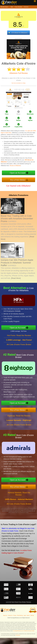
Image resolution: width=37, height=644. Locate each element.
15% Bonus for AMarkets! (19, 33)
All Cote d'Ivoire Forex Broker (19, 348)
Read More (18, 635)
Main (12, 7)
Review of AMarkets (15, 166)
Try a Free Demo (18, 180)
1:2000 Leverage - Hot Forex (22, 331)
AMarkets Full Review (18, 73)
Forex (7, 114)
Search (28, 615)
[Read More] (16, 278)
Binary (18, 114)
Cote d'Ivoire (5, 7)
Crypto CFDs (18, 127)
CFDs (7, 120)
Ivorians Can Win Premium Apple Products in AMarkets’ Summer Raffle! (17, 263)
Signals (30, 120)
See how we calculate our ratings (18, 83)
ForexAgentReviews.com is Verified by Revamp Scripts (24, 631)
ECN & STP (7, 127)
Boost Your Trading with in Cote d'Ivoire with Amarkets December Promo (17, 219)
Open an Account (18, 173)
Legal (25, 615)
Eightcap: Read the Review (19, 419)
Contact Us (10, 615)
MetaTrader (30, 114)
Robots (18, 120)
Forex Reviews (18, 7)
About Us (5, 615)
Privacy (15, 615)
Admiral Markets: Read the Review (19, 497)
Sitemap (32, 615)
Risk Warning (20, 615)
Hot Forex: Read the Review (19, 339)
